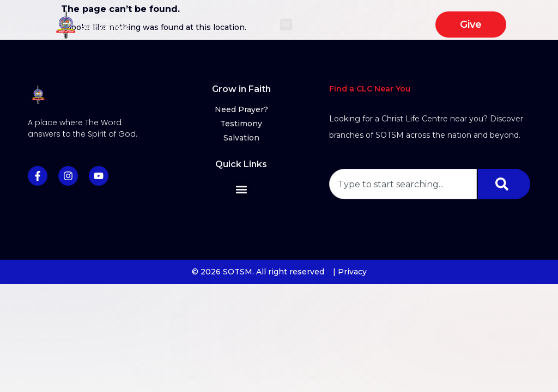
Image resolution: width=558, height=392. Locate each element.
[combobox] (403, 184)
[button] (286, 25)
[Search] (504, 184)
